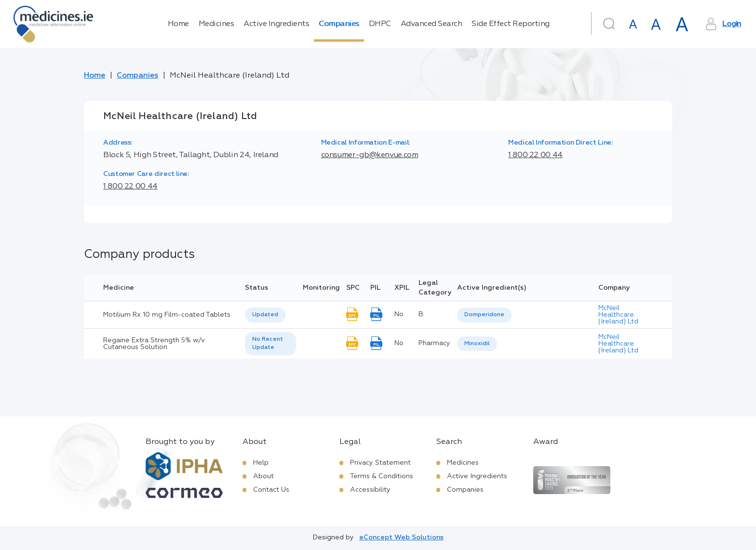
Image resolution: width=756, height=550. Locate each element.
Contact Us (271, 490)
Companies (339, 24)
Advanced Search (432, 24)
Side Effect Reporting (511, 24)
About (263, 476)
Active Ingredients (276, 24)
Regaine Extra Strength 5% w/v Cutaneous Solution (154, 344)
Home (178, 24)
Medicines (216, 24)
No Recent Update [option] (268, 343)
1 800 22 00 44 (535, 155)
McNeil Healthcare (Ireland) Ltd (618, 315)
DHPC (380, 24)
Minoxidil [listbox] (477, 344)
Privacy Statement (380, 463)
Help (261, 463)
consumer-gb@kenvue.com (370, 155)
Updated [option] (265, 315)
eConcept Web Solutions (401, 537)
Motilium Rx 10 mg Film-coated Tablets (167, 315)
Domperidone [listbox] (484, 315)
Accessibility (370, 490)
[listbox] (265, 315)
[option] (484, 315)
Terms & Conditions (382, 476)
